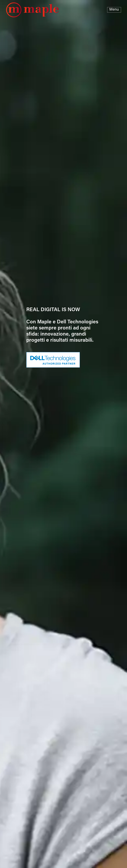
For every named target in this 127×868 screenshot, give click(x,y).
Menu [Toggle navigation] (114, 10)
